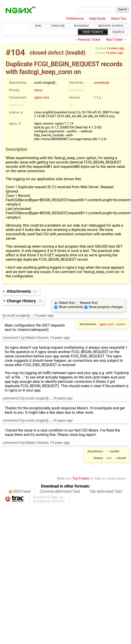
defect (56, 53)
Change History (24, 301)
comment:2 (11, 398)
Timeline (58, 26)
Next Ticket (114, 40)
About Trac (119, 19)
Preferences (75, 19)
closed (38, 53)
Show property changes (106, 307)
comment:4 (11, 443)
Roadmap (82, 26)
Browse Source (111, 26)
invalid (75, 53)
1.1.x (97, 98)
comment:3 (11, 420)
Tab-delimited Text (106, 491)
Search (118, 32)
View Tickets (93, 32)
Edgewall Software (51, 501)
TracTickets (81, 479)
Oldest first (67, 303)
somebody (101, 83)
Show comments (71, 307)
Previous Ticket (89, 40)
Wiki (38, 26)
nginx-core (42, 98)
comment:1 (11, 338)
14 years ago (116, 48)
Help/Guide (97, 19)
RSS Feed (22, 491)
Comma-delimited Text (60, 491)
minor (38, 90)
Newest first (89, 303)
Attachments (22, 291)
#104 (15, 52)
